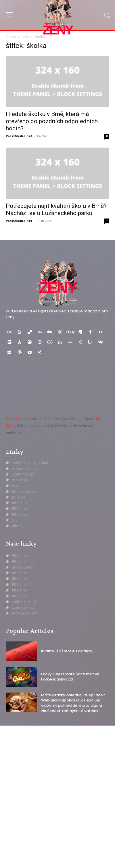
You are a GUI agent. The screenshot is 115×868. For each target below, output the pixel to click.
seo (15, 486)
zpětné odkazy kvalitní (30, 463)
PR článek (20, 503)
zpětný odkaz (23, 474)
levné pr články (24, 491)
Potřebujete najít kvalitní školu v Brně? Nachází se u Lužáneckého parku (56, 209)
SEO (15, 520)
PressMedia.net (19, 136)
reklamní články (25, 468)
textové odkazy (24, 613)
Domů (11, 37)
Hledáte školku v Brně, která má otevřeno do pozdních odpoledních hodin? (52, 121)
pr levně (19, 497)
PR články (20, 509)
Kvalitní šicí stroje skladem (67, 651)
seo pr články (23, 567)
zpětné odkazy (24, 602)
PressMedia (18, 418)
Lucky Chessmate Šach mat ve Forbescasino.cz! (70, 677)
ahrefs (17, 526)
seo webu (20, 480)
